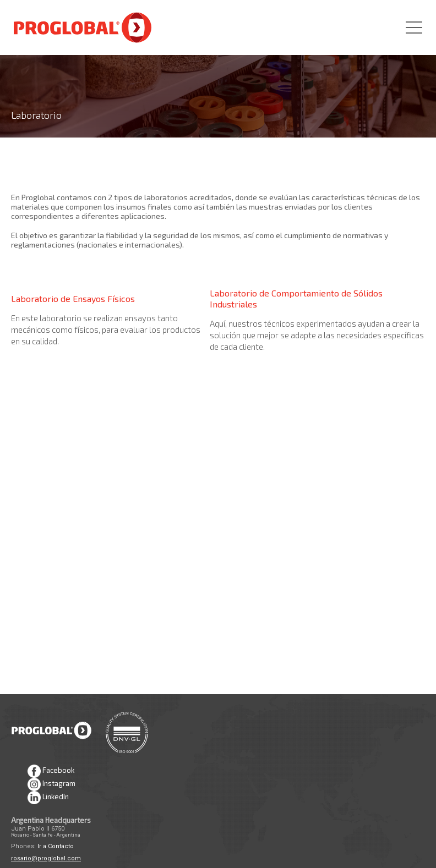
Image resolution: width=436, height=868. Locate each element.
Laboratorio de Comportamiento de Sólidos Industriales (296, 298)
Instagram (51, 784)
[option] (218, 69)
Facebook (51, 771)
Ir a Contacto (56, 846)
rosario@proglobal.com (46, 858)
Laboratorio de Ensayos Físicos (73, 298)
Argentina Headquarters (51, 820)
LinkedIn (48, 798)
